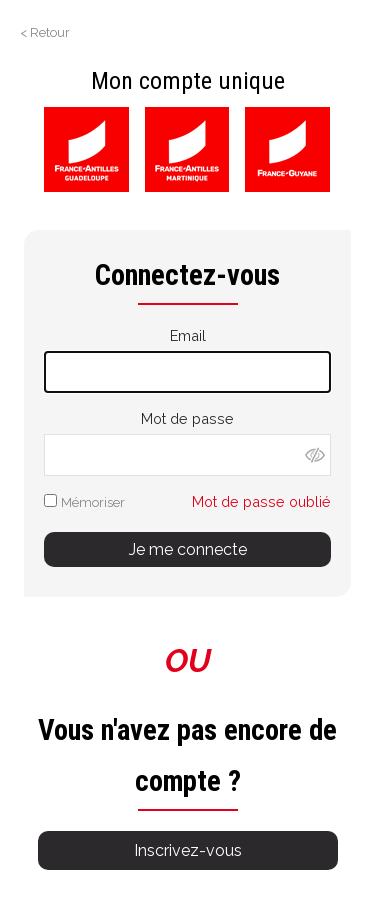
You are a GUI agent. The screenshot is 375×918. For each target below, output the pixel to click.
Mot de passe (187, 418)
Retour (50, 32)
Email (188, 335)
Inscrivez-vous (188, 850)
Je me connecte (188, 549)
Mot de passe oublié (261, 501)
